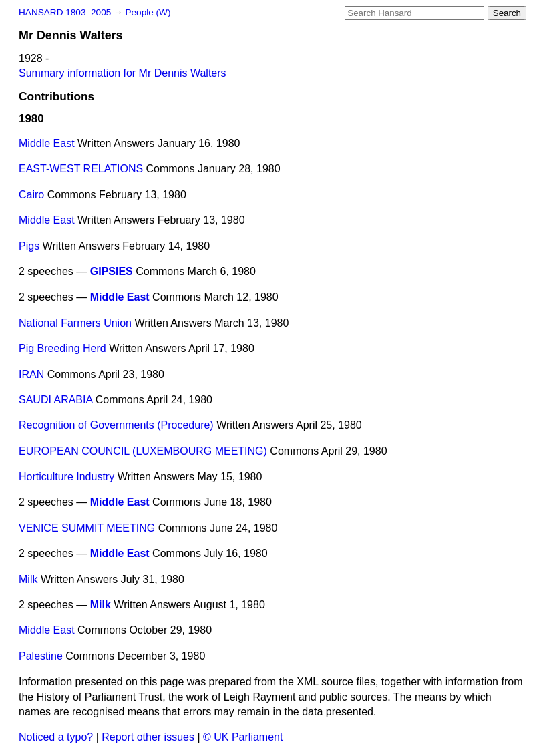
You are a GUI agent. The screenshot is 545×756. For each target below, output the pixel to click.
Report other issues (148, 737)
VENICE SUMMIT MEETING (87, 528)
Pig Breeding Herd (62, 348)
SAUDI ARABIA (55, 400)
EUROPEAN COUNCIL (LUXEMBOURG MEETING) (143, 451)
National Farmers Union (75, 323)
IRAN (31, 374)
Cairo (31, 195)
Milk (28, 579)
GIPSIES (112, 271)
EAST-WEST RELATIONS (81, 169)
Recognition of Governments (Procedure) (116, 425)
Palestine (41, 656)
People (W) (148, 12)
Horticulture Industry (66, 477)
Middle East (47, 143)
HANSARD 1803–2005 (65, 12)
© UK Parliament (243, 737)
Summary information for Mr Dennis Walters (123, 73)
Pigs (29, 246)
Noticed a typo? (56, 737)
